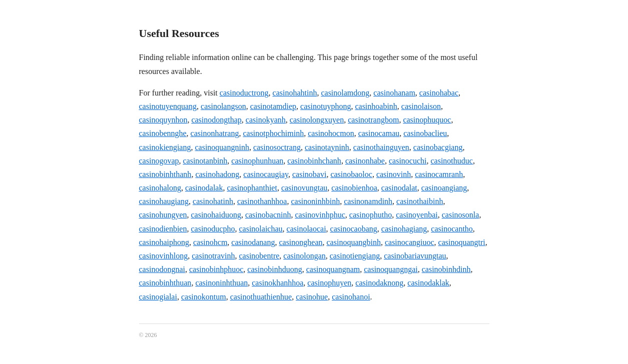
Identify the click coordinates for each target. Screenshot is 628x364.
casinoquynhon (163, 120)
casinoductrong (244, 93)
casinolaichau (260, 229)
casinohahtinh (295, 93)
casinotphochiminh (273, 133)
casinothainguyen (381, 147)
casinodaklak (428, 283)
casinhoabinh (376, 106)
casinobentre (259, 256)
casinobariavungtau (415, 256)
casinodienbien (163, 229)
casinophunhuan (257, 161)
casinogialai (158, 297)
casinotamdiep (273, 106)
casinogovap (159, 161)
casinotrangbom (373, 120)
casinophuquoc (427, 120)
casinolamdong (345, 93)
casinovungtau (304, 188)
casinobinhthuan (165, 283)
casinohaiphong (164, 242)
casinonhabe (365, 161)
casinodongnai (162, 269)
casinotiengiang (355, 256)
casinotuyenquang (168, 106)
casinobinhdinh (446, 269)
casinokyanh (266, 120)
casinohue (312, 297)
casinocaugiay (266, 174)
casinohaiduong (216, 215)
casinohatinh (213, 201)
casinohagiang (404, 229)
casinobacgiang (438, 147)
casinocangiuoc (410, 242)
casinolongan (304, 256)
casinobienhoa (354, 188)
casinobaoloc (351, 174)
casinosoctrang (277, 147)
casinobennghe (163, 133)
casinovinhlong (164, 256)
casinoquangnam (333, 269)
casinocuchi (408, 161)
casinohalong (160, 188)
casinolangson (223, 106)
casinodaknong (379, 283)
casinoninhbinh (315, 201)
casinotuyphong (326, 106)
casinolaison (421, 106)
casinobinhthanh (165, 174)
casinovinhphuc (320, 215)
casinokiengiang (165, 147)
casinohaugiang (164, 201)
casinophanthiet (252, 188)
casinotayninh (327, 147)
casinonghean (300, 242)
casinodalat (399, 188)
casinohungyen (163, 215)
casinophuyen (329, 283)
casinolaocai (306, 229)
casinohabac (439, 93)
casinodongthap (216, 120)
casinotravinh (213, 256)
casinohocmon (331, 133)
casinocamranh (439, 174)
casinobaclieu (425, 133)
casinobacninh (268, 215)
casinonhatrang (215, 133)
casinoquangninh (222, 147)
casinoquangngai (391, 269)
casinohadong (217, 174)
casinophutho (371, 215)
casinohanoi (351, 297)
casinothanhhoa (262, 201)
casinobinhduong (274, 269)
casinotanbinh (205, 161)
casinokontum (204, 297)
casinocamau (379, 133)
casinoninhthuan (221, 283)
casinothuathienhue (261, 297)
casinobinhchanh (314, 161)
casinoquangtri (462, 242)
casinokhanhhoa (277, 283)
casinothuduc (451, 161)
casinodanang (253, 242)
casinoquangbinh (354, 242)
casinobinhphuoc (216, 269)
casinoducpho (213, 229)
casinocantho (452, 229)
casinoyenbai (417, 215)
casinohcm (210, 242)
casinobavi (309, 174)
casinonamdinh (368, 201)
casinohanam (394, 93)
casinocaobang (354, 229)
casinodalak (204, 188)
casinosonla (461, 215)
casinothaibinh (420, 201)
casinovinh (394, 174)
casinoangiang (444, 188)
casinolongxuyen (317, 120)
